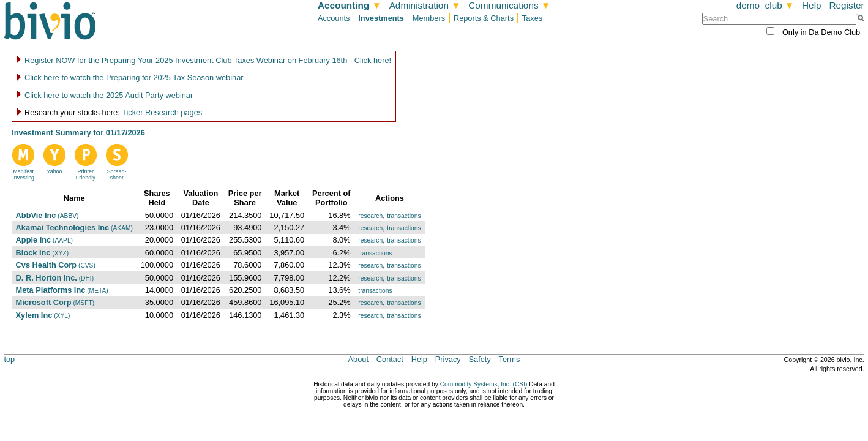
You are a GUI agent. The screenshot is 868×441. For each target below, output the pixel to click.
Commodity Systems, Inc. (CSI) (484, 384)
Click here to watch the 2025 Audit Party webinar (109, 95)
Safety (480, 359)
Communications (509, 5)
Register (846, 5)
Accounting (350, 5)
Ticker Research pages (162, 112)
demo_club (765, 5)
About (358, 359)
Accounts (334, 18)
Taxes (532, 18)
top (9, 359)
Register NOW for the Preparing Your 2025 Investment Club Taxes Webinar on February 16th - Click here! (208, 60)
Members (429, 18)
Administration (425, 5)
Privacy (448, 359)
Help (812, 5)
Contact (390, 359)
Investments (381, 18)
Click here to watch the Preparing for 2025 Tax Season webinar (134, 77)
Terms (510, 359)
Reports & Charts (484, 18)
